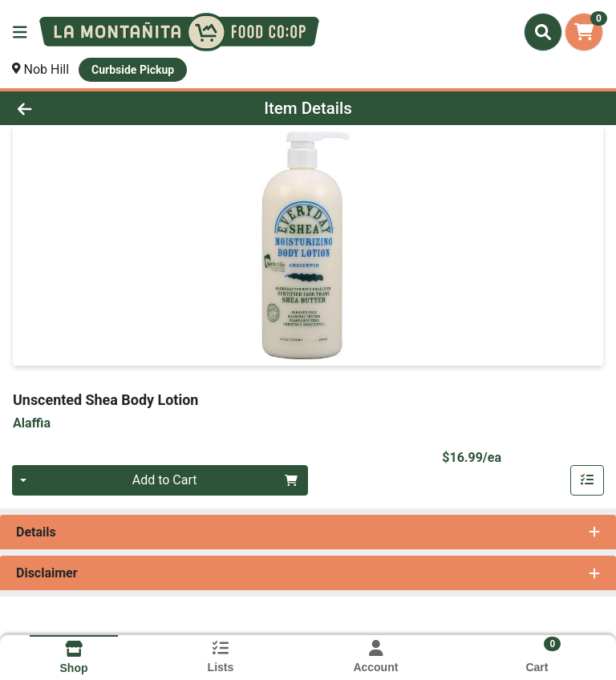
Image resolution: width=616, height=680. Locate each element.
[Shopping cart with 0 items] (584, 32)
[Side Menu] (20, 32)
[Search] (543, 32)
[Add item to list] (587, 480)
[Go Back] (87, 108)
